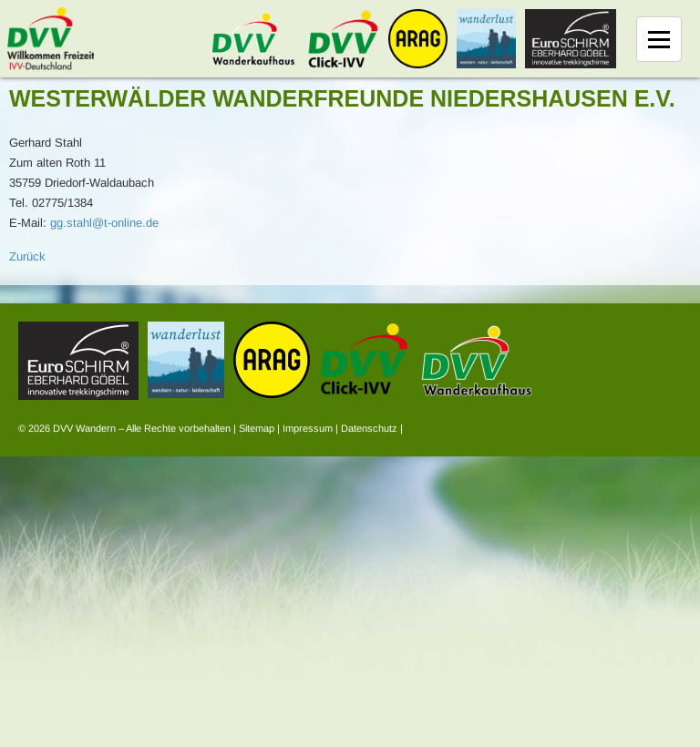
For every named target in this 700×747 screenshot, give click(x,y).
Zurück (27, 256)
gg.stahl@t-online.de (104, 223)
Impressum (308, 428)
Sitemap (257, 428)
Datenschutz (369, 428)
